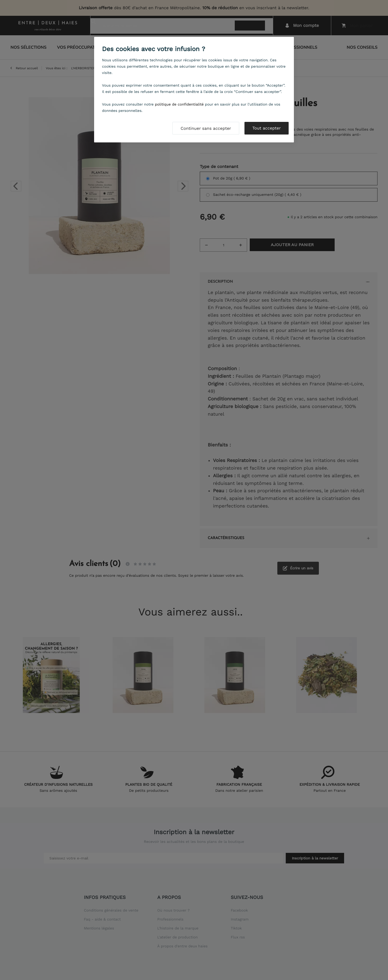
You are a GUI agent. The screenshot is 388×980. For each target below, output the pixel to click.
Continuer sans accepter (206, 128)
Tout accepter (267, 128)
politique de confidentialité (179, 105)
